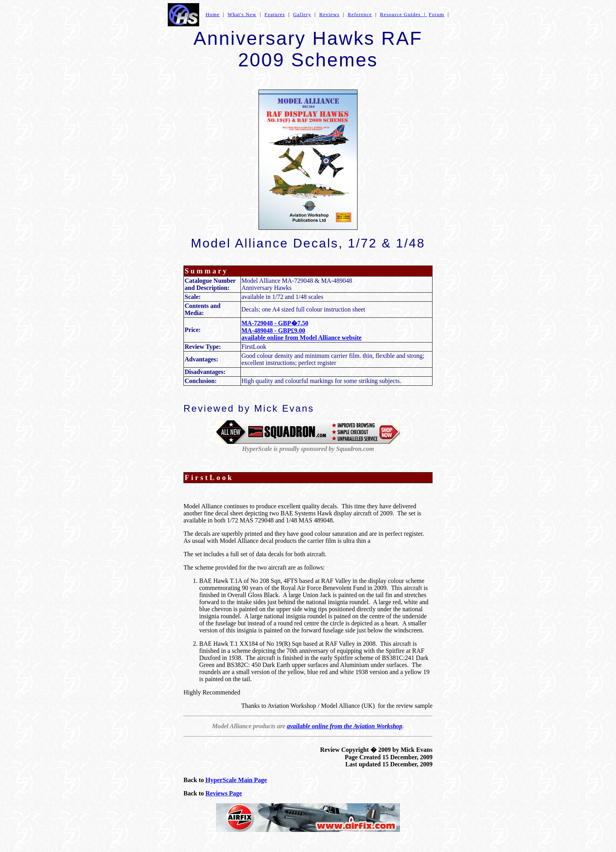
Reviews (330, 14)
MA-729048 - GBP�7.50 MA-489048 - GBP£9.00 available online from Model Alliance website (302, 330)
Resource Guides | (403, 14)
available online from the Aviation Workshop (345, 726)
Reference (360, 14)
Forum (436, 14)
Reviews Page (224, 793)
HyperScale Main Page (236, 780)
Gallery (302, 14)
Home (213, 14)
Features (275, 14)
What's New (242, 14)
